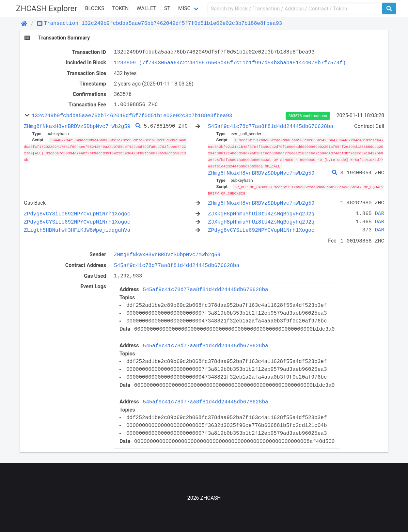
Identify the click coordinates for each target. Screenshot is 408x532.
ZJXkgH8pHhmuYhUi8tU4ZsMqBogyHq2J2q (261, 212)
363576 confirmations (308, 116)
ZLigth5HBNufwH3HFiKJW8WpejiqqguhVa (77, 229)
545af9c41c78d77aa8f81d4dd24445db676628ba (271, 126)
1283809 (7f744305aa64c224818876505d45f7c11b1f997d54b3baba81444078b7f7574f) (230, 63)
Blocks (94, 8)
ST (167, 8)
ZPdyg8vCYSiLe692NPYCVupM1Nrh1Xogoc (77, 212)
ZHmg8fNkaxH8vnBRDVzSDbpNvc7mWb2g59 (77, 126)
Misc (184, 8)
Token (120, 8)
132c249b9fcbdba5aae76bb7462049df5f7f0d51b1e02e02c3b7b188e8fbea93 (132, 116)
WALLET (146, 8)
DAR (379, 212)
